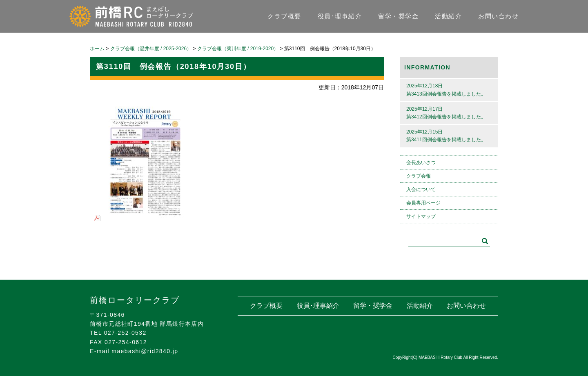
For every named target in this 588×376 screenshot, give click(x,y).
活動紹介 (448, 16)
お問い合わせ (498, 16)
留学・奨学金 (398, 16)
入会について (421, 189)
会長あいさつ (421, 162)
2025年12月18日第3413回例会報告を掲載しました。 (446, 90)
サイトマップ (421, 216)
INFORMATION (427, 67)
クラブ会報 (419, 176)
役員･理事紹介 (340, 16)
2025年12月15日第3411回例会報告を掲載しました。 (446, 136)
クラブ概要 (284, 16)
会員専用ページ (423, 203)
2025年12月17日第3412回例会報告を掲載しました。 (446, 113)
